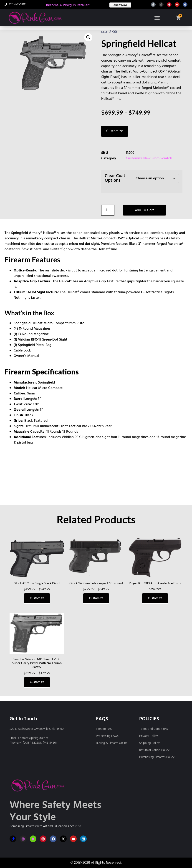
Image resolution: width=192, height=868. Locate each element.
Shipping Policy (149, 743)
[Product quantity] (108, 210)
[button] (157, 18)
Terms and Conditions (154, 729)
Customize (115, 131)
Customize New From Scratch (149, 158)
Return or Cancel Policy (154, 750)
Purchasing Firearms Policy (157, 757)
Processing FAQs (107, 736)
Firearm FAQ (104, 729)
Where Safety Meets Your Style (55, 812)
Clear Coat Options (115, 178)
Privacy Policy (149, 736)
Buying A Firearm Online (112, 743)
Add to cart (144, 210)
